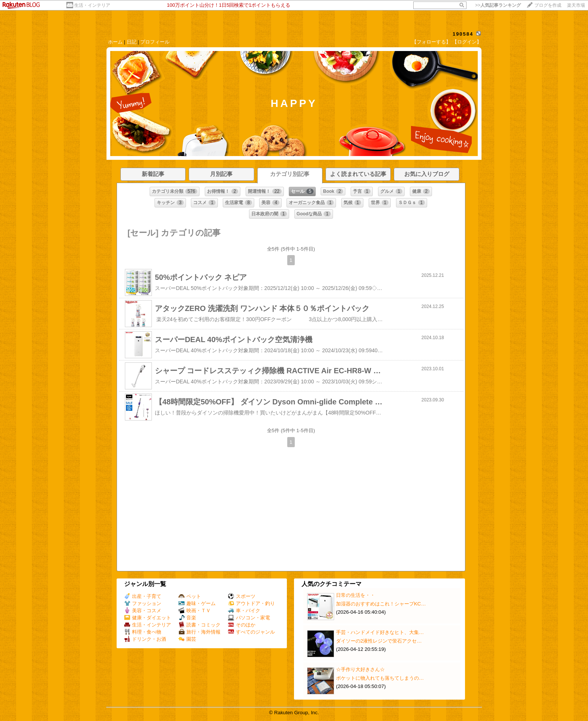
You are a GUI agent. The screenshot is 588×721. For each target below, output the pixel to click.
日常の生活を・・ (355, 595)
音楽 (187, 618)
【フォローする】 (431, 42)
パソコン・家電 (249, 618)
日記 (132, 42)
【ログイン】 (467, 42)
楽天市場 (576, 5)
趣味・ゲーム (197, 603)
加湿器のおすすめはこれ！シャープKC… (381, 604)
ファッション (143, 603)
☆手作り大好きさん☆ (360, 669)
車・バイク (244, 611)
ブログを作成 (548, 5)
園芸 (187, 639)
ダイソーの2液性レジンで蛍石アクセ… (379, 641)
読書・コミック (199, 625)
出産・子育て (143, 596)
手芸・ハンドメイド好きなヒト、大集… (380, 632)
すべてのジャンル (251, 632)
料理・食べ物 (143, 632)
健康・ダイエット (148, 618)
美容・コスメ (143, 611)
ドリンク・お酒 (145, 639)
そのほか (242, 625)
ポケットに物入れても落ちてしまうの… (380, 678)
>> (498, 5)
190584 (463, 34)
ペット (190, 596)
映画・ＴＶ (195, 611)
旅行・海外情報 (199, 632)
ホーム (115, 42)
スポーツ (242, 596)
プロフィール (155, 42)
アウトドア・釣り (251, 603)
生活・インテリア (92, 5)
